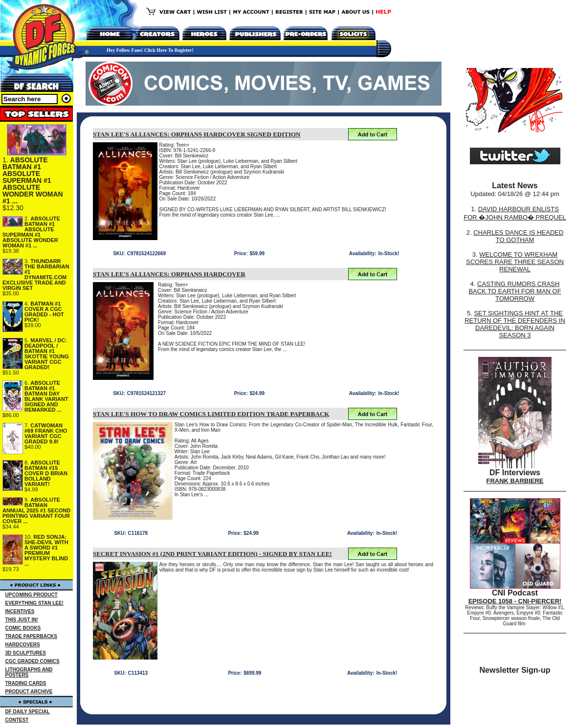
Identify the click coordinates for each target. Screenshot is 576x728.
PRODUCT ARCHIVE (29, 692)
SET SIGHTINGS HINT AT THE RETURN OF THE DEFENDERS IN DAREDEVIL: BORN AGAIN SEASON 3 (515, 324)
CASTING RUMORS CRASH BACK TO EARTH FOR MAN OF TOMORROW (515, 291)
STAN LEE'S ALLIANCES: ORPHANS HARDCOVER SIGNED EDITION (197, 134)
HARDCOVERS (23, 645)
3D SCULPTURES (26, 653)
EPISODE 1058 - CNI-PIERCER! (515, 601)
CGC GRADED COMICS (33, 661)
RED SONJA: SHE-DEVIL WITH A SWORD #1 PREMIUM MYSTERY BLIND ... (46, 550)
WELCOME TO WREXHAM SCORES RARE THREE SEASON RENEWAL (515, 262)
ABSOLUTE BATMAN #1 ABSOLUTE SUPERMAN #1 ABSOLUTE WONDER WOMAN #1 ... (33, 180)
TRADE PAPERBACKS (32, 636)
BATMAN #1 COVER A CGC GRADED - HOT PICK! (44, 312)
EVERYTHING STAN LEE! (34, 603)
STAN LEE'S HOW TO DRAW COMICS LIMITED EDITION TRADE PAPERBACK (211, 414)
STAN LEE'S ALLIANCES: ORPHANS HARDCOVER (169, 274)
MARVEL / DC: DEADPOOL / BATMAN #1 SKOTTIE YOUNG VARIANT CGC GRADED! (47, 354)
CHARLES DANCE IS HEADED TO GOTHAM (518, 236)
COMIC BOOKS (23, 628)
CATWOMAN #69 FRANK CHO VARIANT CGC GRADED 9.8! (46, 433)
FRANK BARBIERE (515, 481)
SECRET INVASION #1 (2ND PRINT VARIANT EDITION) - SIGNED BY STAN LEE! (212, 554)
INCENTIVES (20, 611)
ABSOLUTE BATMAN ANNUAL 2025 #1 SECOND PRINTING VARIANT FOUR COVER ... (36, 510)
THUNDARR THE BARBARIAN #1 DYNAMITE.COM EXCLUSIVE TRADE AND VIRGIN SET (36, 275)
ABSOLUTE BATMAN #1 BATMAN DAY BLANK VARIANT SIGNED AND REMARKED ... (46, 396)
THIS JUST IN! (22, 620)
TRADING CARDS (26, 683)
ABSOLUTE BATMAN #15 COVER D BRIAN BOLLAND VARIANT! (46, 473)
